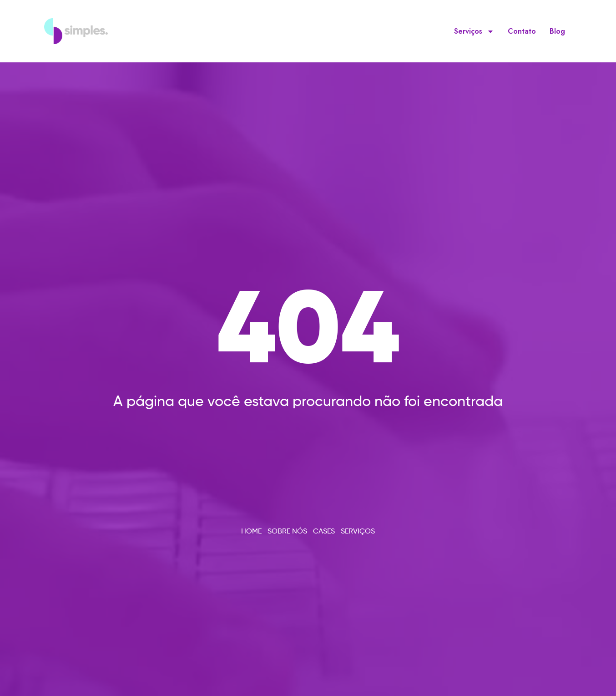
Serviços (474, 31)
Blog (557, 31)
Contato (522, 31)
